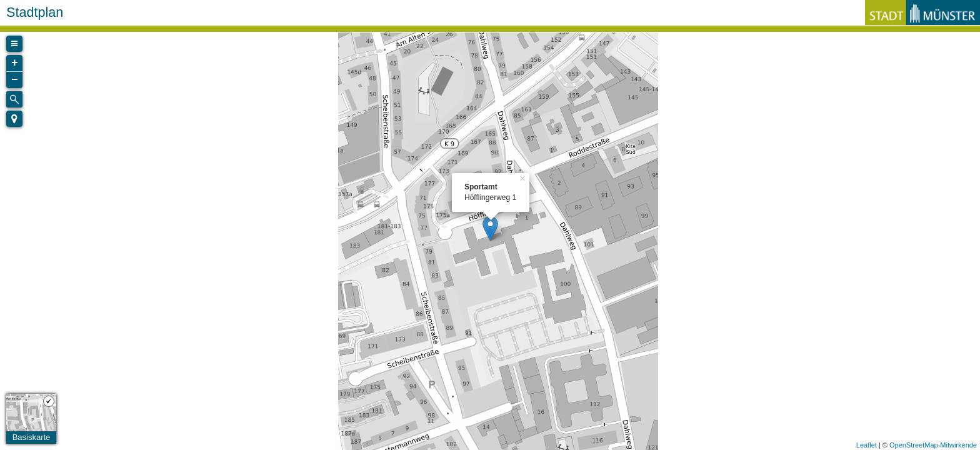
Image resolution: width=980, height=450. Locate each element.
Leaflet (867, 445)
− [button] (15, 80)
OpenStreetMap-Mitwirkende (933, 445)
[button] (14, 119)
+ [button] (15, 63)
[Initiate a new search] (14, 99)
